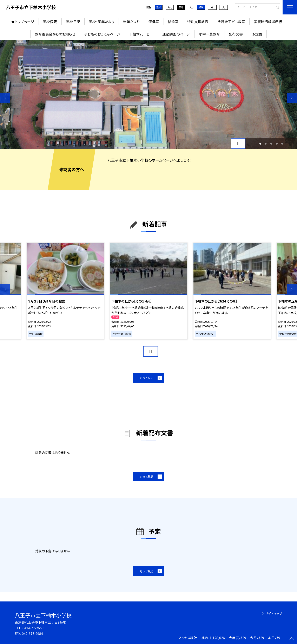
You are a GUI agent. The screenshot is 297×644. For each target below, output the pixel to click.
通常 (159, 7)
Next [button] (292, 98)
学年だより (131, 22)
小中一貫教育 (209, 34)
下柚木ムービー (141, 34)
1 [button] (260, 144)
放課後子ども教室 (231, 22)
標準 (201, 7)
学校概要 (50, 22)
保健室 (154, 22)
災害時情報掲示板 (268, 22)
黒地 (181, 7)
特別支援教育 (198, 22)
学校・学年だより (102, 22)
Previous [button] (5, 98)
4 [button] (277, 144)
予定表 (257, 34)
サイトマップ (274, 613)
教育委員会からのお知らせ (55, 34)
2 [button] (266, 144)
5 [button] (282, 144)
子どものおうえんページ (102, 34)
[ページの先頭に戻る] (292, 639)
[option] (148, 94)
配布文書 (236, 34)
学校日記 (73, 22)
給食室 (173, 22)
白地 (170, 7)
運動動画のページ (176, 34)
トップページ (25, 22)
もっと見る (147, 378)
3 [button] (271, 144)
